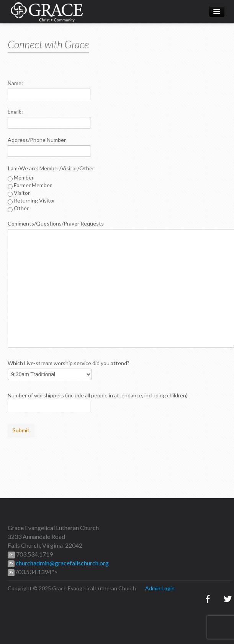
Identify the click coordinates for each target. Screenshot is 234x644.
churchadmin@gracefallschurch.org (62, 563)
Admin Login (160, 588)
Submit (21, 430)
